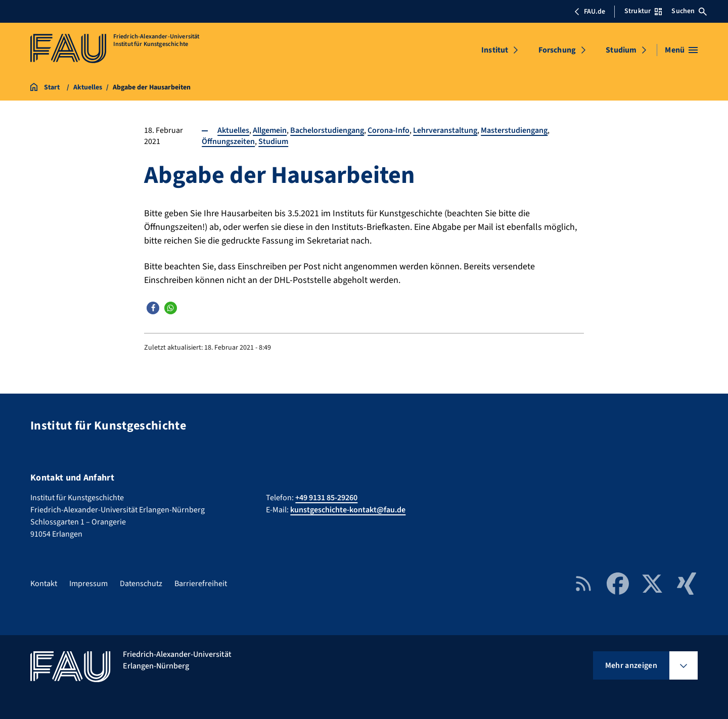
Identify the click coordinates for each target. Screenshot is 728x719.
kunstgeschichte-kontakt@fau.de (348, 510)
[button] (153, 308)
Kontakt (44, 584)
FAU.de (589, 12)
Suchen (689, 11)
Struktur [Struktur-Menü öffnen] (643, 11)
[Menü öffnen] (681, 50)
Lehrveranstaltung (445, 130)
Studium (621, 50)
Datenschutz (141, 584)
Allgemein (270, 130)
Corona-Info (389, 130)
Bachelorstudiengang (327, 130)
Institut (495, 50)
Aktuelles (233, 130)
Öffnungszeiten (228, 141)
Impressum (88, 584)
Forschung (557, 50)
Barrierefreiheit (201, 584)
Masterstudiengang (514, 130)
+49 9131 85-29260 (326, 498)
